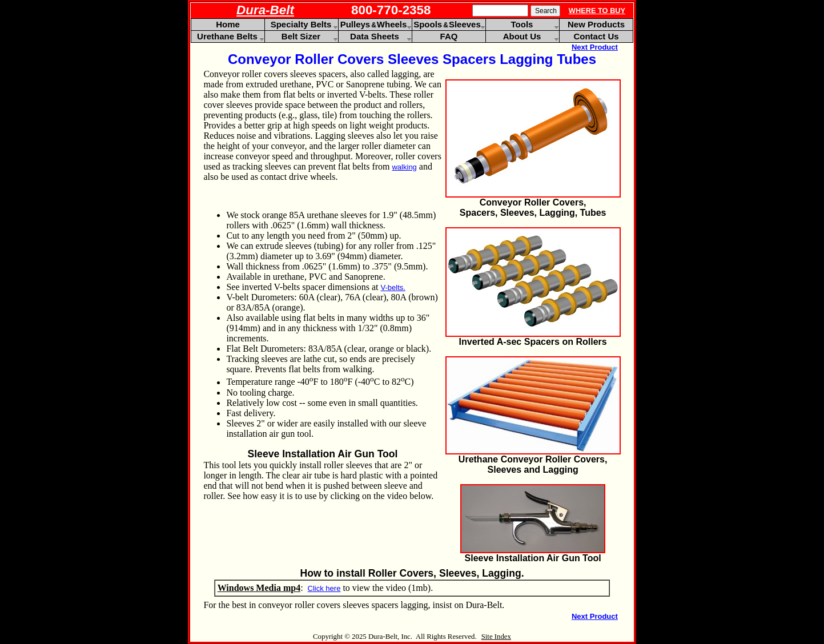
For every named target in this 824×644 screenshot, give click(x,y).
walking (404, 167)
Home (228, 24)
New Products (596, 24)
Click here (324, 588)
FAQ (449, 36)
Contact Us (596, 36)
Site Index (496, 637)
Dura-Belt (265, 10)
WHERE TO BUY (597, 11)
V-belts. (393, 287)
